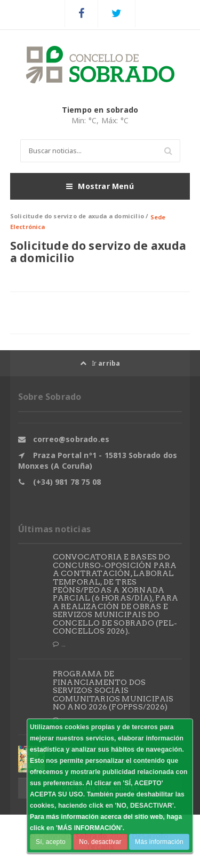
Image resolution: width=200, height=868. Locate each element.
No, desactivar (100, 842)
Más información (159, 842)
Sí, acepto (51, 842)
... (59, 644)
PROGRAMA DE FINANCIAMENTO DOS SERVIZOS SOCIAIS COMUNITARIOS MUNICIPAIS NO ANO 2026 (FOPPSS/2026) (113, 690)
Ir (100, 363)
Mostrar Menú (100, 186)
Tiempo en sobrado (100, 110)
